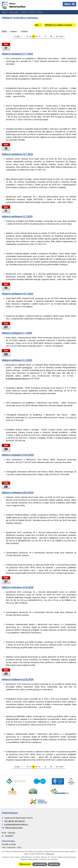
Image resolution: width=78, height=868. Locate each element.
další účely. (50, 854)
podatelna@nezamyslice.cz (16, 824)
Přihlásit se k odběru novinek (60, 25)
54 (31, 37)
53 (28, 37)
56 (37, 37)
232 (57, 37)
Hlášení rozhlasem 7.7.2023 (17, 333)
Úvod (4, 12)
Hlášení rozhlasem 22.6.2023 (18, 680)
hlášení (14, 31)
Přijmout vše (25, 864)
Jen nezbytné (40, 864)
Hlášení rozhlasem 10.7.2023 (17, 294)
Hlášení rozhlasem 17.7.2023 (17, 54)
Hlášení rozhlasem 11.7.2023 (17, 217)
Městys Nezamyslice (14, 828)
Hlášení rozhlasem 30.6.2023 (18, 455)
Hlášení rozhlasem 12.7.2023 (17, 154)
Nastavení (54, 864)
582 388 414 (20, 821)
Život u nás (14, 12)
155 (51, 37)
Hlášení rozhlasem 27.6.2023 (18, 587)
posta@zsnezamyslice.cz (17, 379)
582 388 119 (9, 821)
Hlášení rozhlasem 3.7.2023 (17, 360)
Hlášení (25, 31)
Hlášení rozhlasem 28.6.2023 (18, 493)
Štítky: (5, 31)
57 (39, 37)
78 (45, 37)
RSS (38, 25)
